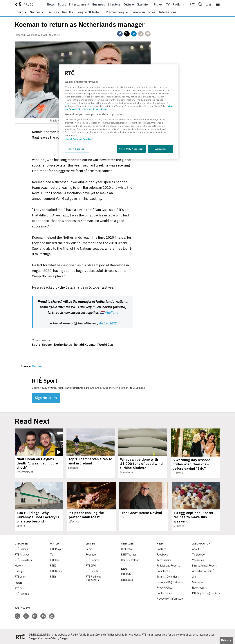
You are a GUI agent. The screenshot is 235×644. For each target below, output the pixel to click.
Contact (161, 549)
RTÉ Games (21, 549)
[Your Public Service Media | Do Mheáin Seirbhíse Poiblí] (20, 637)
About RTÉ (198, 549)
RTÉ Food (20, 588)
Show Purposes (77, 149)
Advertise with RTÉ (203, 571)
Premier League (117, 12)
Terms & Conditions (168, 577)
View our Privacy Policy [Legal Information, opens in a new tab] (95, 109)
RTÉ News (56, 571)
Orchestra (127, 549)
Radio (177, 4)
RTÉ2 (53, 566)
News (51, 4)
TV (52, 555)
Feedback (162, 555)
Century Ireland (130, 560)
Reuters (37, 366)
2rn (194, 577)
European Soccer (143, 12)
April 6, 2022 (108, 323)
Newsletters (199, 588)
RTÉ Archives (22, 555)
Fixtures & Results (60, 12)
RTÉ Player (56, 549)
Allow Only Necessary (131, 149)
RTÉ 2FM (91, 566)
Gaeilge (142, 4)
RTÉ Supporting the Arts (206, 593)
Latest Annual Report (204, 566)
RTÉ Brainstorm (24, 560)
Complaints (163, 571)
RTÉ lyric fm (93, 571)
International (168, 12)
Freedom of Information (170, 599)
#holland (112, 313)
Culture (129, 4)
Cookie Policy (164, 593)
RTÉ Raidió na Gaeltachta (93, 578)
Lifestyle (114, 4)
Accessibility (164, 560)
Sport (62, 4)
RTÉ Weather (129, 555)
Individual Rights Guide (170, 582)
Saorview (198, 582)
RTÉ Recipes (22, 594)
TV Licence (198, 555)
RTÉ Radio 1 (93, 560)
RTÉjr (53, 577)
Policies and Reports (168, 566)
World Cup (106, 345)
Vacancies (198, 560)
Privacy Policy (164, 588)
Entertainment (79, 4)
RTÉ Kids (126, 574)
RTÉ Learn (20, 577)
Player (158, 4)
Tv (168, 4)
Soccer (35, 12)
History (19, 566)
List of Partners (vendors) (79, 139)
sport (19, 12)
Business (99, 4)
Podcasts (91, 555)
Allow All (160, 149)
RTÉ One (55, 560)
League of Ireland (90, 12)
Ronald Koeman (85, 345)
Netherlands (63, 345)
